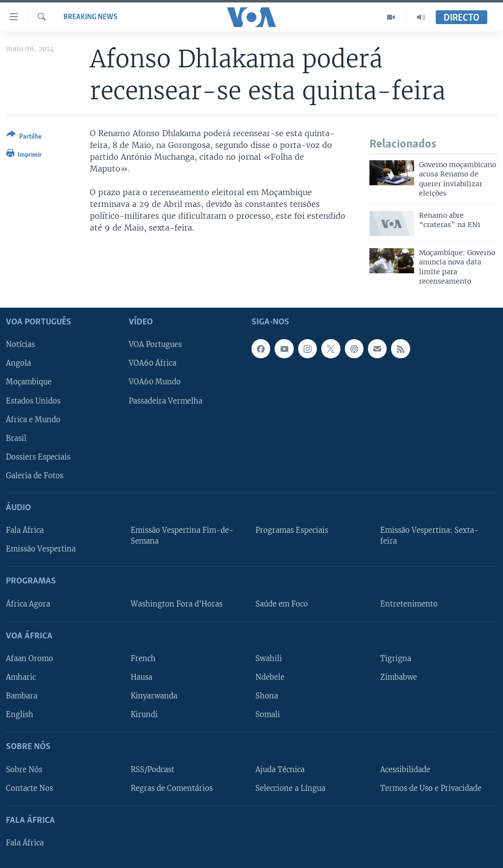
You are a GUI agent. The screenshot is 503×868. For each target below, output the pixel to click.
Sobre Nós (24, 770)
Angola (18, 364)
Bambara (22, 696)
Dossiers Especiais (38, 457)
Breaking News (90, 17)
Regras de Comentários (172, 788)
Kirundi (144, 715)
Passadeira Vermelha (166, 401)
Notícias (20, 345)
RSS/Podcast (153, 770)
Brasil (16, 438)
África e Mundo (33, 420)
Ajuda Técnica (280, 770)
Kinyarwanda (154, 696)
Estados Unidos (33, 401)
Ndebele (270, 677)
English (20, 715)
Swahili (269, 659)
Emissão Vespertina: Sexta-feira (429, 536)
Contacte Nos (29, 788)
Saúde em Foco (282, 604)
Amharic (21, 677)
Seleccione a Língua (290, 788)
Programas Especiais (292, 531)
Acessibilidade (405, 770)
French (143, 659)
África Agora (28, 604)
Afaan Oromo (29, 659)
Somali (268, 715)
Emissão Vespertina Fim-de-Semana (182, 536)
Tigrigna (396, 659)
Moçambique (29, 382)
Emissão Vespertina (41, 550)
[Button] (24, 137)
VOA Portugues (155, 345)
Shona (267, 696)
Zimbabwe (399, 677)
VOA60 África (153, 364)
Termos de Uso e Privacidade (431, 788)
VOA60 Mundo (155, 382)
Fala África (25, 531)
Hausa (141, 677)
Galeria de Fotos (35, 476)
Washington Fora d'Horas (177, 604)
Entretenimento (409, 604)
